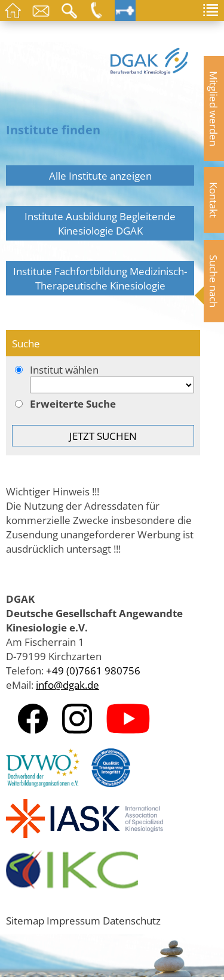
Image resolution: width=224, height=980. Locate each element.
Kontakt (214, 200)
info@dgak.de (67, 685)
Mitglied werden (214, 109)
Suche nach (214, 281)
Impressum (73, 920)
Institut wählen (103, 379)
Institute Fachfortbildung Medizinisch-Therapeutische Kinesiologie (100, 278)
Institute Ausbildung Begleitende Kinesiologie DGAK (100, 223)
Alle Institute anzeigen (100, 175)
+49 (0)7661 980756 (93, 670)
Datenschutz (132, 920)
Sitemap (25, 920)
